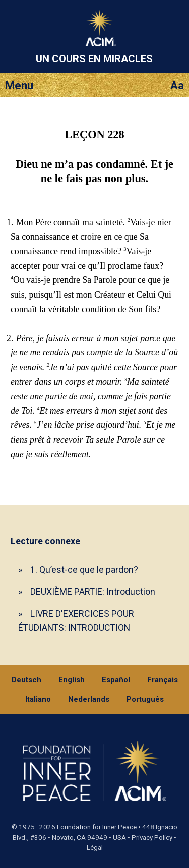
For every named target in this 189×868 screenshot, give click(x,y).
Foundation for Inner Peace (97, 827)
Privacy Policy (152, 838)
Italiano (38, 699)
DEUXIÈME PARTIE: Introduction (93, 591)
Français (163, 680)
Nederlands (89, 699)
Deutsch (26, 680)
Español (116, 680)
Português (145, 699)
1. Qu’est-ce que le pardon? (84, 570)
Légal (95, 848)
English (72, 680)
